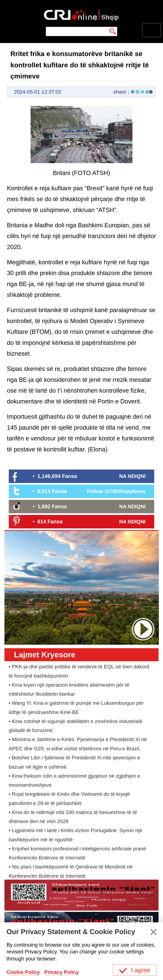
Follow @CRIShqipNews (116, 491)
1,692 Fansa (52, 506)
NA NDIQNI (132, 476)
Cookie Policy (23, 972)
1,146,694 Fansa (57, 476)
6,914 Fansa (52, 491)
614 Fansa (50, 522)
